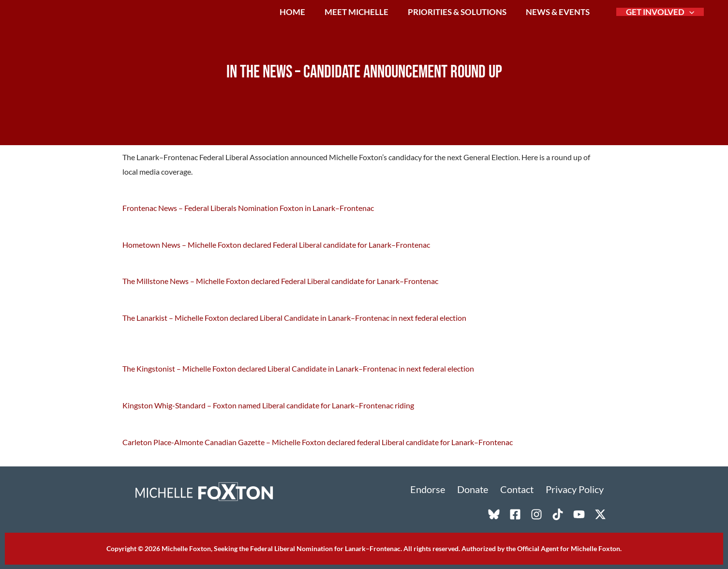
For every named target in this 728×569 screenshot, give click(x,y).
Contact (522, 489)
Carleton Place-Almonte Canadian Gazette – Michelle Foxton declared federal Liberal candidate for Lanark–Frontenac (318, 441)
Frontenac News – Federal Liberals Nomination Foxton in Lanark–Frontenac (248, 208)
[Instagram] (536, 514)
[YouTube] (579, 514)
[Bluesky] (494, 514)
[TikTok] (558, 514)
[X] (600, 514)
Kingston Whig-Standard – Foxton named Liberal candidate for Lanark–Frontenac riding (268, 404)
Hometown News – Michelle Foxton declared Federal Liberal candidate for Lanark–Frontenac (276, 244)
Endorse (437, 489)
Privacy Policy (577, 489)
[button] (690, 20)
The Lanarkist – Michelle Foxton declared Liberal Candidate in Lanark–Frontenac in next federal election (294, 317)
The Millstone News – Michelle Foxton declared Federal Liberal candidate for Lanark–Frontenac (280, 281)
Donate (480, 489)
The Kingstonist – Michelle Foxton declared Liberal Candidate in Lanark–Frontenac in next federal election (298, 368)
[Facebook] (515, 514)
